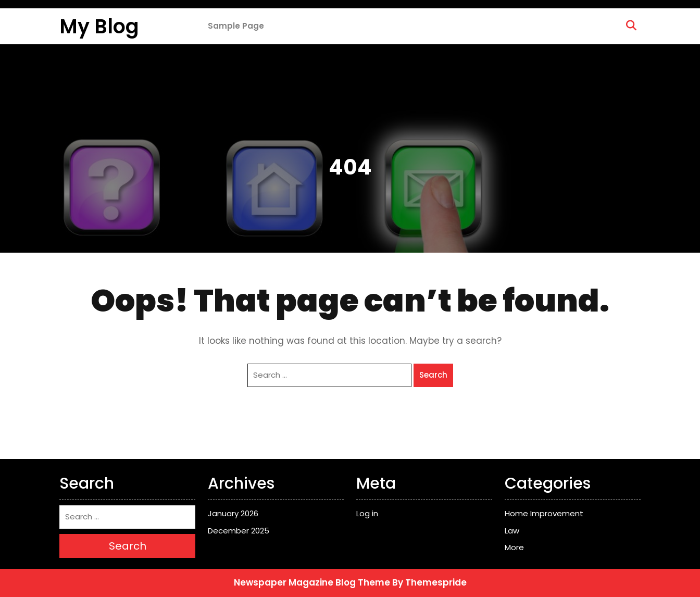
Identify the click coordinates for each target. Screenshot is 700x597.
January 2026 (233, 513)
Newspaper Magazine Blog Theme (312, 582)
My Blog (99, 26)
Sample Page (236, 26)
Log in (367, 513)
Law (512, 531)
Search (433, 375)
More (514, 547)
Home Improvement (544, 513)
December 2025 (239, 531)
